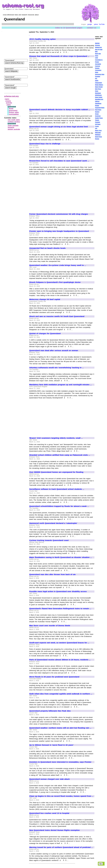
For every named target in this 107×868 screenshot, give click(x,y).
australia (9, 103)
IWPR (97, 81)
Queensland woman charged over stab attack (49, 779)
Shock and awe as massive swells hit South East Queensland (57, 316)
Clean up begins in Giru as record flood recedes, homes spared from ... (61, 796)
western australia (14, 129)
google (90, 24)
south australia (13, 126)
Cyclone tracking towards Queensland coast (49, 540)
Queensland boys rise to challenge (45, 144)
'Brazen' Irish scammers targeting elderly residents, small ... (56, 438)
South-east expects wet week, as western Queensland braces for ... (59, 643)
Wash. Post (98, 131)
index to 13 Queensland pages (69, 28)
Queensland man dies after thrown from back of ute (52, 574)
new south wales (14, 120)
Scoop (97, 114)
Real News (98, 110)
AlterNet (97, 43)
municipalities (14, 114)
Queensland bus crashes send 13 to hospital (49, 813)
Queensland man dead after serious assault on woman (54, 351)
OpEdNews (98, 104)
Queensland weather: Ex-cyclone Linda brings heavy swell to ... (58, 265)
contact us (92, 28)
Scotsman (98, 116)
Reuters (97, 112)
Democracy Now (100, 75)
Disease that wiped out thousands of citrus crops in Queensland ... (59, 56)
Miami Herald (99, 87)
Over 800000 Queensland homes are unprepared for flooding (56, 472)
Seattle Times (99, 118)
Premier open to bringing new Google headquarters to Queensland (59, 231)
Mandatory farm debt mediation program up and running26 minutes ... (60, 385)
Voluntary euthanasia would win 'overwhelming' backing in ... (56, 368)
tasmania (11, 127)
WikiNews (98, 135)
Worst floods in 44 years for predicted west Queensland (54, 677)
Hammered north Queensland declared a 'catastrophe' (53, 523)
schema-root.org (11, 96)
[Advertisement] (50, 88)
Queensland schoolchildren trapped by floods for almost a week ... (59, 506)
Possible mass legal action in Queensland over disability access (58, 591)
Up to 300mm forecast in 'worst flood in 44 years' (51, 745)
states (9, 105)
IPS (96, 79)
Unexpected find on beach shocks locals (47, 248)
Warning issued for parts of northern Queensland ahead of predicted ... (61, 847)
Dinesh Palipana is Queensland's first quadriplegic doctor (55, 282)
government (13, 111)
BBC (96, 52)
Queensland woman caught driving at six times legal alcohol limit (59, 127)
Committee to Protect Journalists (99, 62)
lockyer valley (14, 112)
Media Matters (99, 85)
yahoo (96, 24)
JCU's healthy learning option (42, 39)
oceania (8, 101)
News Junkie (99, 97)
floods (11, 109)
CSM (96, 58)
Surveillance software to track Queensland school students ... (57, 489)
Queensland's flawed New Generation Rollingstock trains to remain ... (60, 609)
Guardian (98, 77)
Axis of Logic (99, 50)
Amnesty (97, 45)
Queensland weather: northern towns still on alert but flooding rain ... (60, 728)
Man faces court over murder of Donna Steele (50, 626)
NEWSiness (98, 95)
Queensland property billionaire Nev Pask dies (50, 711)
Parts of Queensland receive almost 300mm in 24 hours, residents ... (60, 660)
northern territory (14, 122)
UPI (96, 129)
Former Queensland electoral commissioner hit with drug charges (59, 214)
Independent (98, 83)
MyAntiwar (98, 93)
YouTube (102, 24)
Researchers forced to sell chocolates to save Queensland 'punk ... (59, 161)
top (101, 864)
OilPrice (97, 102)
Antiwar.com (98, 47)
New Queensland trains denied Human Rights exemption (54, 830)
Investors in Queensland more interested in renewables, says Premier (60, 762)
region (7, 99)
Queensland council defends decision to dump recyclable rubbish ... (60, 110)
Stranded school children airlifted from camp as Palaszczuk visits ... (60, 455)
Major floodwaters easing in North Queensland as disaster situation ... (61, 557)
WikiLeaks (98, 133)
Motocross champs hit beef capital (45, 299)
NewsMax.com (99, 99)
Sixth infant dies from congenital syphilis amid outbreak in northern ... (61, 694)
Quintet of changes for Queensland (45, 334)
